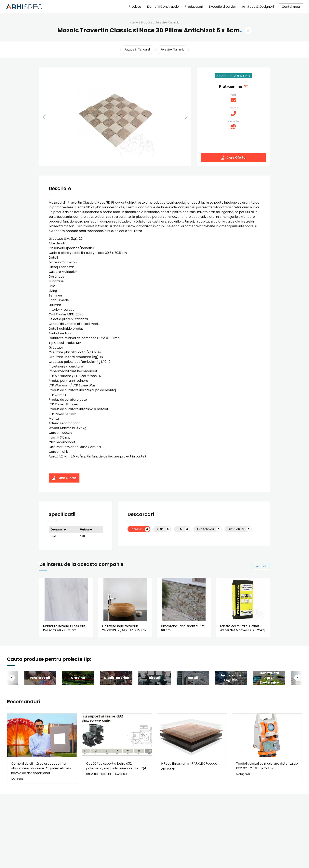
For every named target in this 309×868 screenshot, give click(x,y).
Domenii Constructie (163, 7)
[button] (49, 117)
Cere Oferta (233, 158)
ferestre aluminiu (168, 22)
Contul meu (291, 7)
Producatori (194, 7)
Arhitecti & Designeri (258, 7)
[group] (40, 678)
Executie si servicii (222, 7)
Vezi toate (261, 566)
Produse (135, 7)
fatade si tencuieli (137, 50)
